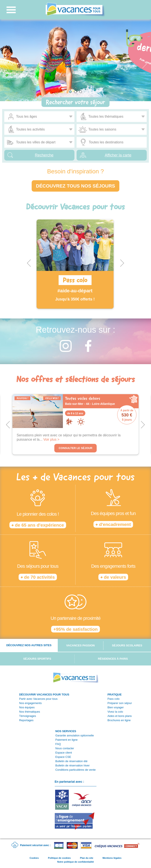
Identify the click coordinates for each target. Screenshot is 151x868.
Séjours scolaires (127, 645)
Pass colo (113, 699)
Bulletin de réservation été (71, 761)
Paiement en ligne (67, 740)
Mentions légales (112, 858)
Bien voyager (115, 707)
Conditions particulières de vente (76, 770)
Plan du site (87, 858)
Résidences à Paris (113, 659)
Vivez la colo (115, 712)
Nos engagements (30, 703)
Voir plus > (51, 439)
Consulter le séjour (75, 448)
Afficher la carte (118, 155)
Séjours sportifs (37, 659)
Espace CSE (63, 757)
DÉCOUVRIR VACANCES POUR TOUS (44, 695)
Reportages (26, 720)
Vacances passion (81, 645)
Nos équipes (27, 707)
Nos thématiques (30, 712)
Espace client (64, 753)
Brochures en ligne (119, 720)
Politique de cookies (59, 858)
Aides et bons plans (119, 716)
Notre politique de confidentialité (75, 862)
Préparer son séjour (120, 703)
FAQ (58, 744)
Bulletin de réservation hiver (73, 765)
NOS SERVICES (66, 731)
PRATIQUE (114, 695)
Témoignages (27, 716)
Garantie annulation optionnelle (75, 735)
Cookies (34, 858)
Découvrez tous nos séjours (75, 186)
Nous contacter (65, 748)
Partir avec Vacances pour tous (38, 699)
